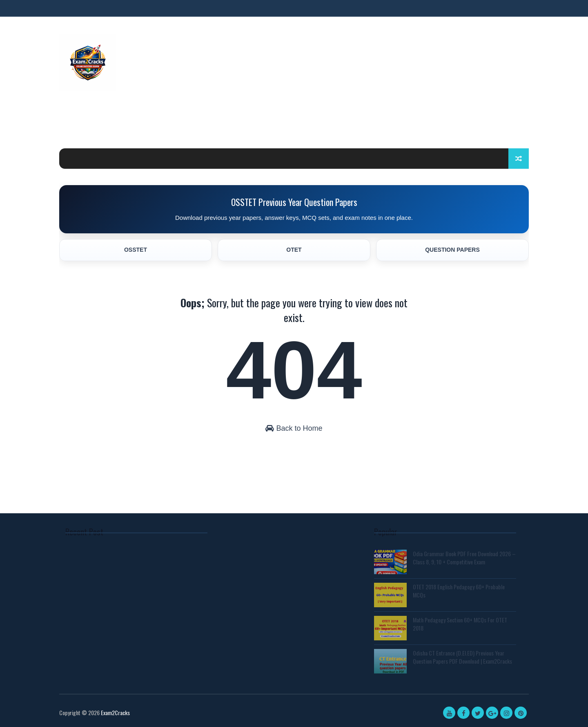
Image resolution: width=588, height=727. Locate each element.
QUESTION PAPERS (452, 250)
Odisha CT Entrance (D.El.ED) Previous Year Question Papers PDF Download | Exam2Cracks (462, 657)
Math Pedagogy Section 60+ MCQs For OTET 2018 (460, 624)
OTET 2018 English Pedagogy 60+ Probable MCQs (459, 591)
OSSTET (136, 250)
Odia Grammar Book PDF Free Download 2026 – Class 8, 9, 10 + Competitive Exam (464, 558)
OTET (294, 250)
